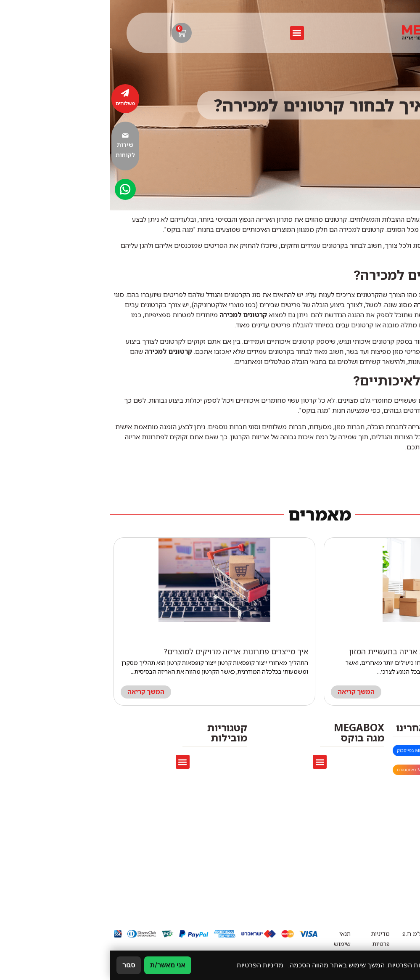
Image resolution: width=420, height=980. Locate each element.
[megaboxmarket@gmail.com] (407, 752)
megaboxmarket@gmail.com (347, 751)
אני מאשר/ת (58, 965)
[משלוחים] (16, 93)
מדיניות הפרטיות (150, 965)
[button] (187, 33)
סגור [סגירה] (19, 965)
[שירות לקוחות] (16, 135)
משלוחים (16, 103)
